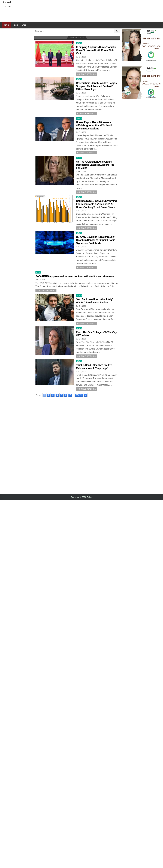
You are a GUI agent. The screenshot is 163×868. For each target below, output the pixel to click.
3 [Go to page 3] (53, 395)
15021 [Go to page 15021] (79, 395)
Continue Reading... (87, 74)
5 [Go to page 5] (61, 395)
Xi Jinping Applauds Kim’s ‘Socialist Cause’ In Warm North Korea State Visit (96, 50)
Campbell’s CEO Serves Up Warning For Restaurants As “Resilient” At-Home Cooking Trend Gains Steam (96, 204)
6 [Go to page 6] (66, 395)
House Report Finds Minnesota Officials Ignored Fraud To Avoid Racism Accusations (94, 125)
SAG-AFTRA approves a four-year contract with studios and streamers (75, 276)
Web (24, 25)
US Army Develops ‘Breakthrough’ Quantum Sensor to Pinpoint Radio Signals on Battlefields (96, 240)
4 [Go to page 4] (57, 395)
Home (6, 25)
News (15, 25)
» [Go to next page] (86, 395)
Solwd (6, 2)
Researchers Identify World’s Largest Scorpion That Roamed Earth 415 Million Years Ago (97, 86)
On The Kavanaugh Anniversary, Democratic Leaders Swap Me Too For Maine (95, 165)
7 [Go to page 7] (70, 395)
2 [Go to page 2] (49, 395)
